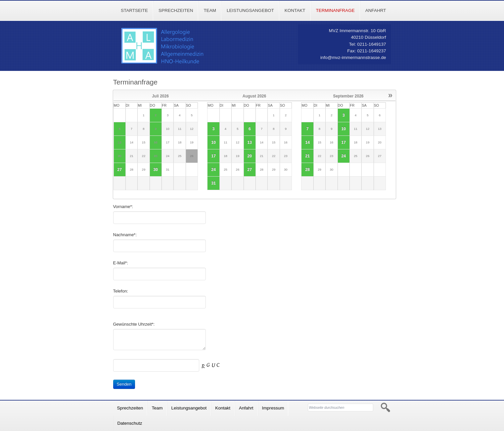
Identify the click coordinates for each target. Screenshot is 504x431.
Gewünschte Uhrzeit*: (134, 324)
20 (250, 156)
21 (307, 156)
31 (213, 183)
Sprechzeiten (176, 10)
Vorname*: (123, 207)
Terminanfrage (335, 10)
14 (307, 142)
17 (213, 156)
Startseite (134, 10)
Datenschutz (130, 423)
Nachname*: (125, 235)
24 (213, 170)
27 (120, 170)
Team (210, 10)
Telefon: (121, 291)
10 (213, 142)
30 (156, 170)
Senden (124, 384)
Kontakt (295, 10)
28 (307, 170)
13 (250, 142)
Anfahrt (376, 10)
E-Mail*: (121, 263)
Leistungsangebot (250, 10)
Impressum (273, 408)
